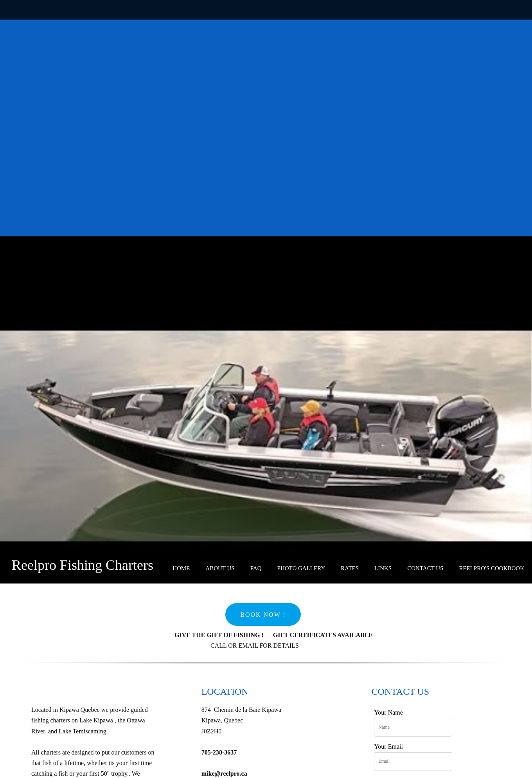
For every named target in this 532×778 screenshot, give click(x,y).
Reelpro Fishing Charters (83, 565)
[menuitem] (181, 569)
